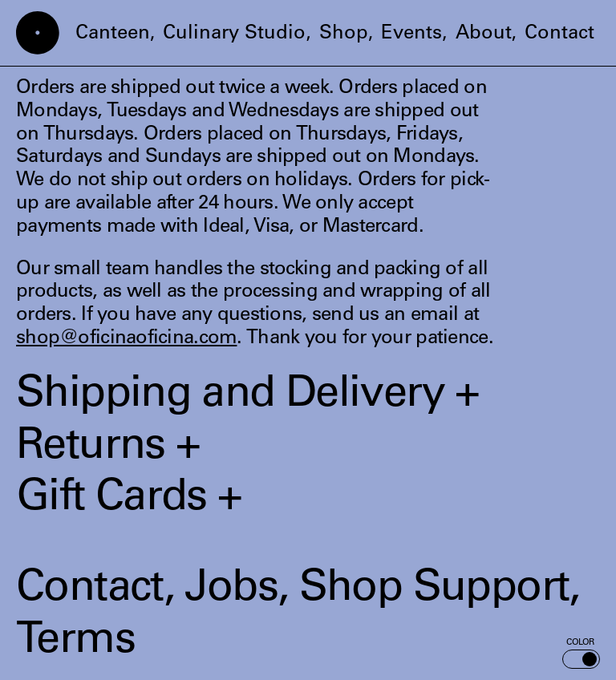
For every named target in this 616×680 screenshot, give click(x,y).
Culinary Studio (234, 34)
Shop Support (434, 590)
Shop (344, 34)
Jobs (231, 590)
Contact (559, 34)
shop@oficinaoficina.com (126, 339)
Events (411, 34)
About (484, 34)
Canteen (113, 34)
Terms (75, 642)
